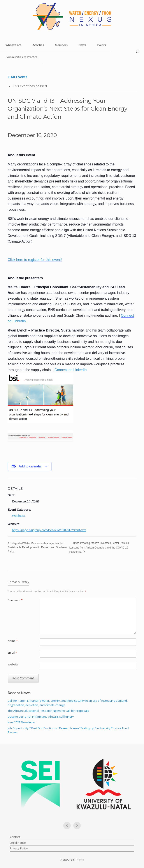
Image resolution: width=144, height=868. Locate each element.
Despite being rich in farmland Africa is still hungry (41, 717)
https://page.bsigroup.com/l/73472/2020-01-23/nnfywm (49, 530)
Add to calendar (30, 466)
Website (13, 664)
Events (101, 45)
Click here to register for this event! (35, 260)
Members (61, 45)
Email (12, 653)
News (82, 45)
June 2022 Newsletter (22, 722)
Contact (15, 837)
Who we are (13, 45)
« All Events (18, 77)
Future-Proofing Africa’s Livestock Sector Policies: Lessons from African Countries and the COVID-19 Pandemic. (100, 547)
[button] (138, 51)
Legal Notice (18, 843)
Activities (38, 45)
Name (13, 641)
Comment (15, 600)
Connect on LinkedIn (71, 370)
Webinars (18, 516)
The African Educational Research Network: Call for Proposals (48, 711)
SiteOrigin (69, 860)
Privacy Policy (19, 848)
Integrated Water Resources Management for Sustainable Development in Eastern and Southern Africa (37, 548)
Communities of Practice (21, 57)
